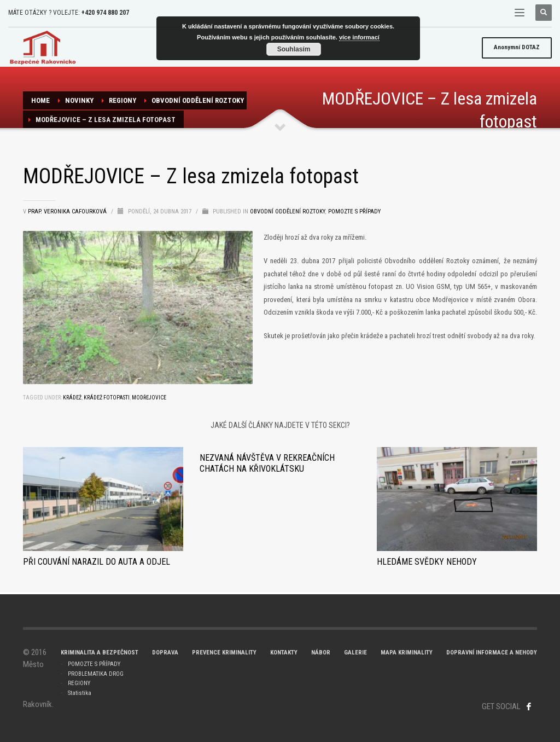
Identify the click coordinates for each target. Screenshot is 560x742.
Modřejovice (149, 398)
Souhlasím (294, 49)
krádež (72, 398)
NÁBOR (321, 653)
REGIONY (122, 100)
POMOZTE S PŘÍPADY (94, 664)
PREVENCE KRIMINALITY (224, 653)
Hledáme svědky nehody (427, 562)
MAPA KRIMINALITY (407, 653)
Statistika (80, 693)
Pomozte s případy (354, 211)
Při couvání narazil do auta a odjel (97, 562)
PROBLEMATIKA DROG (96, 674)
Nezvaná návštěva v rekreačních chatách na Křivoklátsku (267, 463)
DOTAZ (517, 47)
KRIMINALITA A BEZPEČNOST (100, 653)
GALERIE (355, 653)
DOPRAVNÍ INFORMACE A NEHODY (492, 653)
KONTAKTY (284, 653)
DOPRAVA (165, 653)
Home (40, 100)
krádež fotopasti (107, 398)
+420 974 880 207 (105, 13)
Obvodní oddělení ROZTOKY (198, 100)
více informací (359, 37)
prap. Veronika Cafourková (68, 211)
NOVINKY (79, 100)
